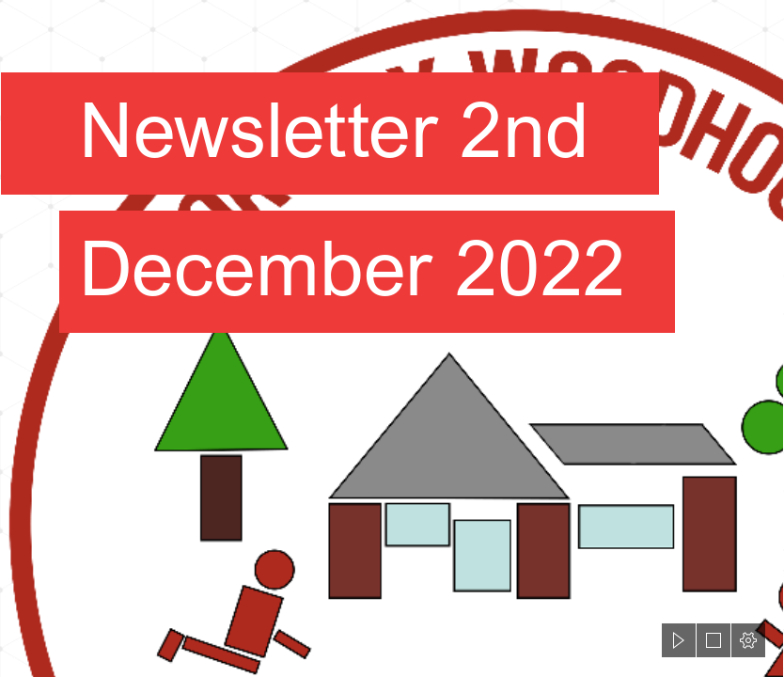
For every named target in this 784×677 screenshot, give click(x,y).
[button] (679, 640)
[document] (392, 338)
